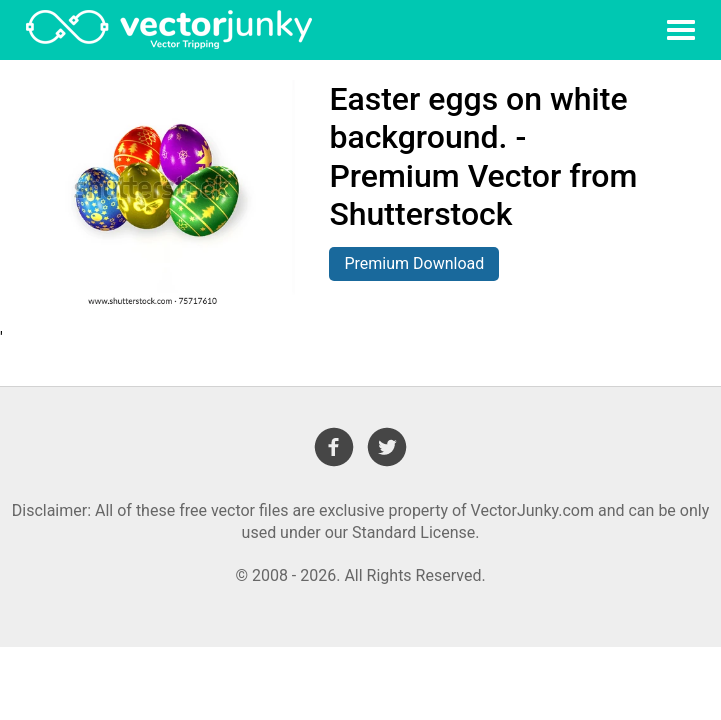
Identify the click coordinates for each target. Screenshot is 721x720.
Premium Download (414, 263)
